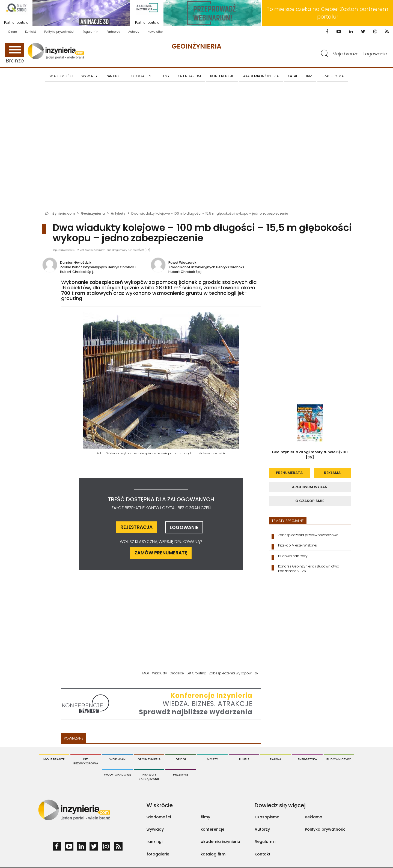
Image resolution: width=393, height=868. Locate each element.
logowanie (184, 527)
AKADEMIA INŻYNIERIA (261, 76)
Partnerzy (113, 32)
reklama (332, 473)
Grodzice (177, 673)
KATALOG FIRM (300, 76)
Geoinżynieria (196, 46)
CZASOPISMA (333, 76)
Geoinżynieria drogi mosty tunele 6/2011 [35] (310, 455)
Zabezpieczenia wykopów (230, 673)
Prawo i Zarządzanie (149, 777)
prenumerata (289, 473)
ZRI (257, 673)
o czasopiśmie (310, 501)
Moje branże (346, 54)
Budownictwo (339, 759)
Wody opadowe (117, 774)
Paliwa (276, 759)
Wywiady (89, 76)
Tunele (244, 759)
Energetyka (307, 759)
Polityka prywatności (59, 32)
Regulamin (90, 32)
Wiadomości (61, 76)
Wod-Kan (117, 759)
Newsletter (155, 32)
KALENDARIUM (189, 76)
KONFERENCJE (222, 76)
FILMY (165, 76)
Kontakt (31, 32)
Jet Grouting (196, 673)
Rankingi (114, 76)
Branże (15, 54)
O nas (13, 32)
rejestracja (136, 527)
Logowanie (375, 54)
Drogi (181, 759)
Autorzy (134, 32)
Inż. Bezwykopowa (86, 761)
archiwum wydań (310, 487)
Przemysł (181, 774)
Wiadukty (160, 673)
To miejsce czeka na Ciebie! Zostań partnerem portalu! (327, 13)
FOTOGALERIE (141, 76)
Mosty (212, 759)
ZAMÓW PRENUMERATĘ (161, 553)
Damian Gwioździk (76, 262)
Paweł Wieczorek (182, 262)
